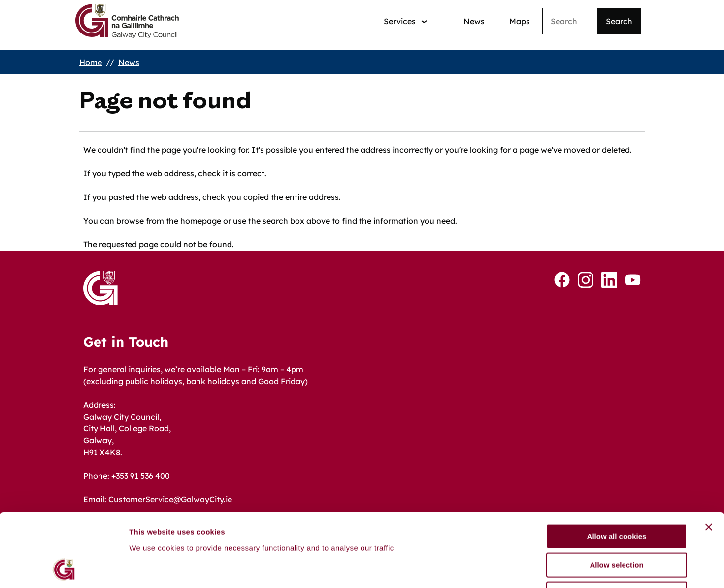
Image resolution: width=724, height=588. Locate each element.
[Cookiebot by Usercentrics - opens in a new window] (64, 569)
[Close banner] (709, 458)
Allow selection (616, 497)
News (474, 21)
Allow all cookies (617, 468)
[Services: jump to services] (405, 21)
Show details (517, 569)
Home (91, 62)
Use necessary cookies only (617, 525)
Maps (520, 21)
